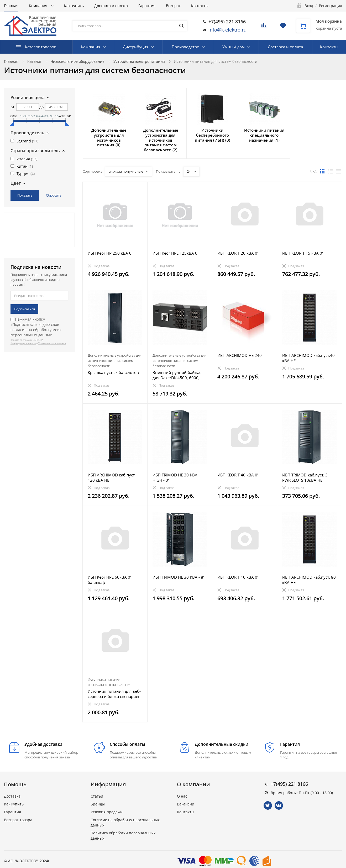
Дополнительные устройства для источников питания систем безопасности (115, 361)
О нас (182, 796)
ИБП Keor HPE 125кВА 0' (175, 253)
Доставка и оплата (111, 6)
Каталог (34, 61)
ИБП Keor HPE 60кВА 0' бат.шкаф (109, 580)
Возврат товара (18, 820)
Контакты (200, 6)
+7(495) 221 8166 (227, 22)
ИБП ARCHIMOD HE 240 (240, 355)
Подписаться (24, 309)
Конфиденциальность (23, 343)
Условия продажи (107, 812)
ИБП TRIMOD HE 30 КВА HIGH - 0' (175, 477)
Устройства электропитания (139, 61)
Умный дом (234, 47)
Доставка (12, 796)
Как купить (74, 6)
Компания (39, 6)
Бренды (98, 804)
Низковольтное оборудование (77, 61)
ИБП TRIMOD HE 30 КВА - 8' (178, 577)
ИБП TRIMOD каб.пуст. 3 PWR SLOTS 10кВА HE (305, 477)
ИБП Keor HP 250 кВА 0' (110, 253)
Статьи (97, 796)
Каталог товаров (41, 47)
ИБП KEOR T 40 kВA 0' (238, 475)
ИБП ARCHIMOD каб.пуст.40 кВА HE (308, 358)
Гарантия (147, 6)
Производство (185, 47)
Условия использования (52, 343)
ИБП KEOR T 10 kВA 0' (238, 577)
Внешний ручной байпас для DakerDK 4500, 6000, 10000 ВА (177, 375)
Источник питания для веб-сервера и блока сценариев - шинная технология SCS (114, 694)
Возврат (173, 6)
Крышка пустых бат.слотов (113, 372)
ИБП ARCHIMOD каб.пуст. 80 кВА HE (309, 580)
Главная (11, 6)
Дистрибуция (136, 47)
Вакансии (186, 804)
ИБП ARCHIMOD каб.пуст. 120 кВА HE (112, 477)
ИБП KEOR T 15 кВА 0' (303, 253)
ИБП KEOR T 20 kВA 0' (238, 253)
